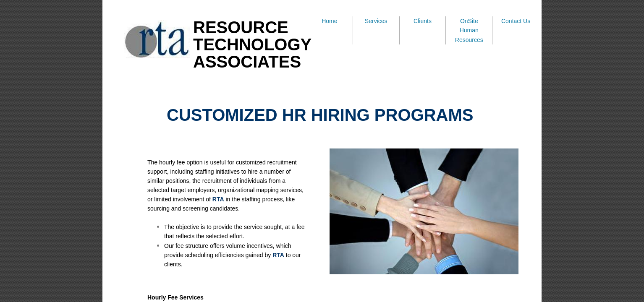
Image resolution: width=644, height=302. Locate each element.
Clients (423, 21)
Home (329, 21)
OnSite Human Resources (469, 30)
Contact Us (516, 21)
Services (376, 21)
